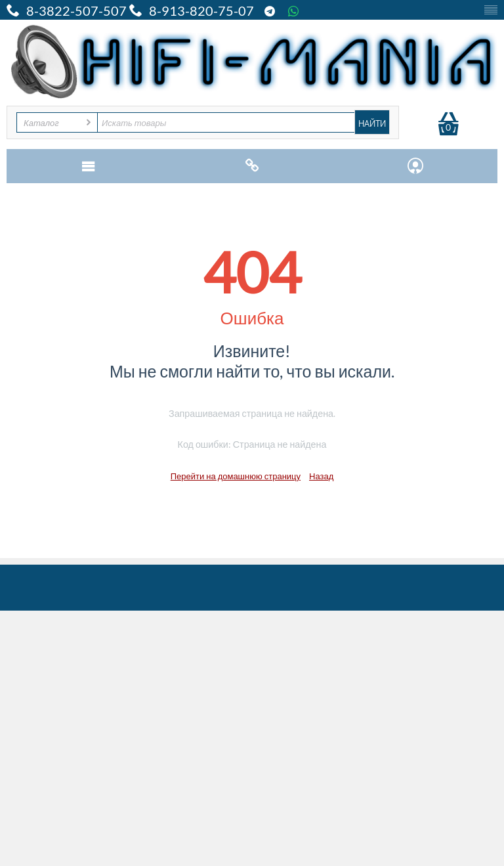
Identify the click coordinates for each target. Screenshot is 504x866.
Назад (321, 476)
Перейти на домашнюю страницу (236, 476)
